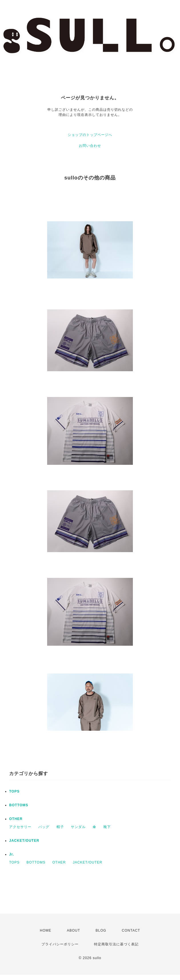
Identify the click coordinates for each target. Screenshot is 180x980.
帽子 (60, 827)
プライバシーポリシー (60, 944)
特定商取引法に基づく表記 (116, 944)
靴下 (107, 827)
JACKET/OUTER (24, 841)
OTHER (16, 819)
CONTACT (131, 930)
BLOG (101, 930)
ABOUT (73, 930)
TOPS (14, 791)
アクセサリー (20, 827)
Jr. (12, 854)
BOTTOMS (19, 805)
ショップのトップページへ (90, 135)
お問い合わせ (90, 146)
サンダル (78, 827)
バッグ (44, 827)
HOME (46, 930)
